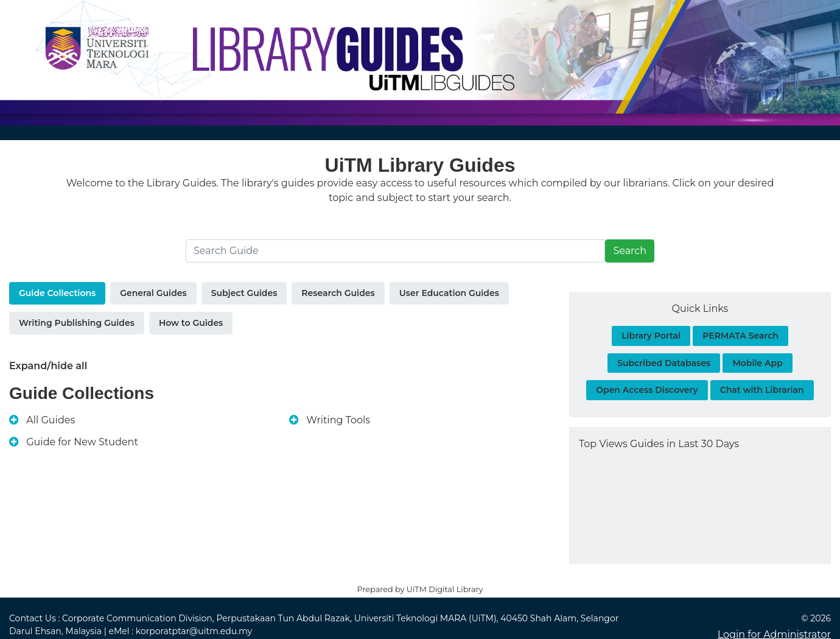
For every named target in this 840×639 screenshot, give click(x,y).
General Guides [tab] (153, 293)
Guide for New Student (82, 442)
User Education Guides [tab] (449, 293)
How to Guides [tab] (191, 323)
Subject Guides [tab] (244, 293)
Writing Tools (338, 420)
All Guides (51, 420)
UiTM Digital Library (445, 589)
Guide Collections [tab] (57, 293)
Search (630, 251)
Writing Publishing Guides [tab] (77, 323)
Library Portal (651, 336)
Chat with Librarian (762, 390)
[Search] (395, 251)
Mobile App (757, 363)
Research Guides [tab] (338, 293)
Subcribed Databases (664, 363)
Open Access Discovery (647, 390)
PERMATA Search (740, 336)
